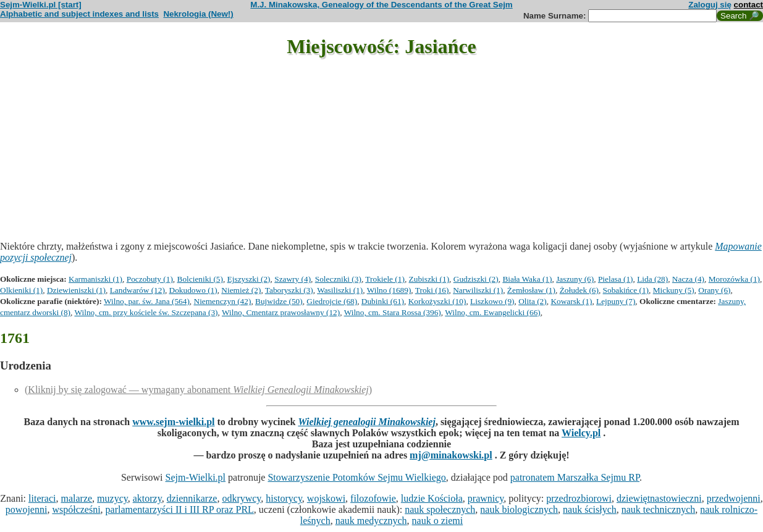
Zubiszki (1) (429, 279)
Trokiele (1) (385, 279)
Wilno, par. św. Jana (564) (147, 301)
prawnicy (486, 498)
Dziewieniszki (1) (76, 290)
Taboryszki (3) (289, 290)
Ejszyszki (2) (249, 279)
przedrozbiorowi (579, 498)
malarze (76, 498)
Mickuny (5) (674, 290)
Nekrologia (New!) (198, 14)
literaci (42, 498)
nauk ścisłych (590, 509)
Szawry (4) (293, 279)
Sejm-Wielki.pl (195, 477)
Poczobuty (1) (150, 279)
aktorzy (147, 498)
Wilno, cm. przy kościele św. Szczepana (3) (146, 312)
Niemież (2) (241, 290)
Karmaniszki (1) (95, 279)
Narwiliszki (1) (478, 290)
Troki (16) (432, 290)
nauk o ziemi (438, 521)
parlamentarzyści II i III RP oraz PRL (180, 509)
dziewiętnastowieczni (659, 498)
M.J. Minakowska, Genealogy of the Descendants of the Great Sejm (381, 5)
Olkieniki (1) (21, 290)
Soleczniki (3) (338, 279)
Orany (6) (714, 290)
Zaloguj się (710, 5)
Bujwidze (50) (279, 301)
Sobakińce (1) (626, 290)
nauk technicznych (659, 509)
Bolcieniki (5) (200, 279)
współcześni (76, 509)
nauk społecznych (440, 509)
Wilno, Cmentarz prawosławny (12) (281, 312)
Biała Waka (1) (527, 279)
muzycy (112, 498)
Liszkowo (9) (492, 301)
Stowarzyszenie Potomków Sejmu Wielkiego (356, 477)
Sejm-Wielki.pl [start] (41, 5)
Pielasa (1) (616, 279)
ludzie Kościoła (432, 498)
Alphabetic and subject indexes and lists (79, 14)
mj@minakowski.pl (451, 455)
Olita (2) (533, 301)
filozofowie (373, 498)
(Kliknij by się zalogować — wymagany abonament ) (198, 390)
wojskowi (326, 498)
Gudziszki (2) (476, 279)
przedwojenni (734, 498)
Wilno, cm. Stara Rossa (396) (393, 312)
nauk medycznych (371, 521)
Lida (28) (652, 279)
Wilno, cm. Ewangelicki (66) (493, 312)
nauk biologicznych (519, 509)
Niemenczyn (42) (223, 301)
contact (748, 5)
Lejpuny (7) (616, 301)
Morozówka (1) (734, 279)
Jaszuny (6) (575, 279)
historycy (284, 498)
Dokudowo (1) (193, 290)
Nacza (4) (688, 279)
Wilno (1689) (389, 290)
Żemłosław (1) (531, 290)
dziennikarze (192, 498)
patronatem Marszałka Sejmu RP (575, 477)
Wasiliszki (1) (340, 290)
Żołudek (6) (579, 290)
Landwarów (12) (137, 290)
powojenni (27, 509)
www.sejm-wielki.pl (173, 422)
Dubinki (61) (383, 301)
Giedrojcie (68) (332, 301)
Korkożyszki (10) (437, 301)
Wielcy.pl (581, 433)
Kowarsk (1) (571, 301)
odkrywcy (241, 498)
